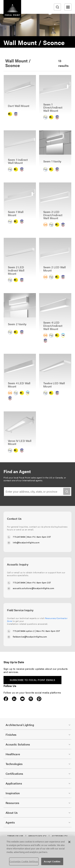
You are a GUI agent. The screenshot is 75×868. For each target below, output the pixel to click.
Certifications (14, 774)
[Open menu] (68, 7)
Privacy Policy (37, 836)
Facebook (6, 699)
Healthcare (13, 754)
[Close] (69, 842)
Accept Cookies (52, 861)
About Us (12, 813)
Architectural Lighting (20, 725)
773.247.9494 (19, 537)
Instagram (31, 699)
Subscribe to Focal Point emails (32, 680)
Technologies (14, 764)
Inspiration (13, 793)
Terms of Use (15, 836)
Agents (10, 822)
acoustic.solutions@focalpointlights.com (34, 588)
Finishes (11, 735)
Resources (12, 803)
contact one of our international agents (23, 480)
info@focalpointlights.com (26, 542)
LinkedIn (14, 699)
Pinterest (39, 699)
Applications (14, 783)
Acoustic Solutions (18, 744)
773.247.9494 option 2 (24, 631)
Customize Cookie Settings (24, 861)
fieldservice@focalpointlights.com (30, 637)
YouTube (22, 699)
